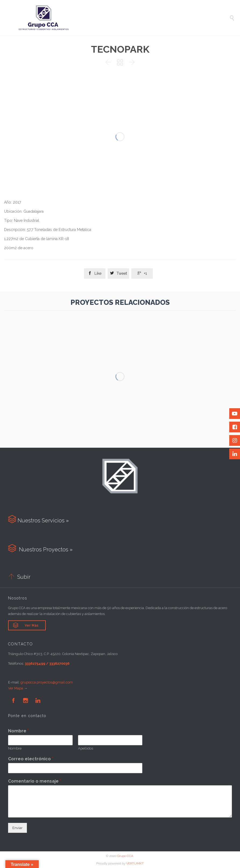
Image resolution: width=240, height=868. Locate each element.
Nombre (18, 731)
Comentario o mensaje (35, 781)
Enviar (17, 828)
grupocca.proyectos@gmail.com (47, 682)
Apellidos (86, 748)
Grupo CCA (126, 856)
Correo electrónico (31, 759)
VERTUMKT (135, 863)
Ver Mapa (16, 688)
